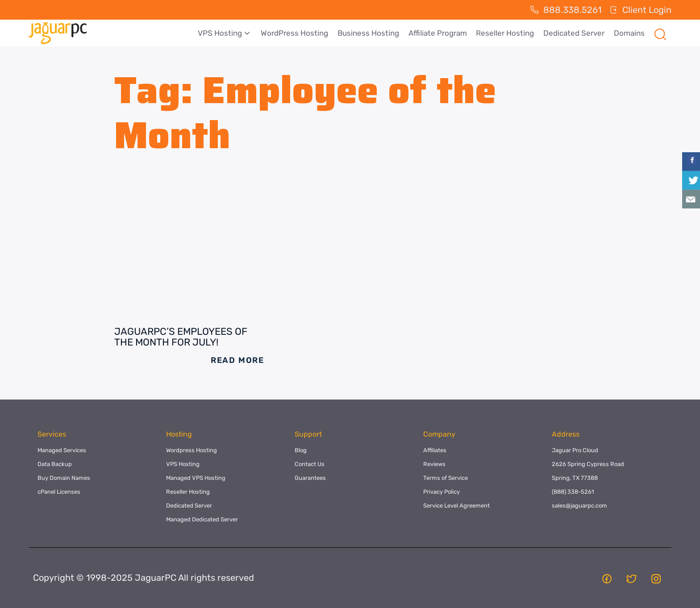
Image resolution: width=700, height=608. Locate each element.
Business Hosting (370, 33)
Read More (237, 360)
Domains (629, 33)
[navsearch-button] (660, 33)
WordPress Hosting (296, 33)
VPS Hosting (227, 33)
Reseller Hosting (506, 33)
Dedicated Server (574, 33)
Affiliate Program (439, 33)
